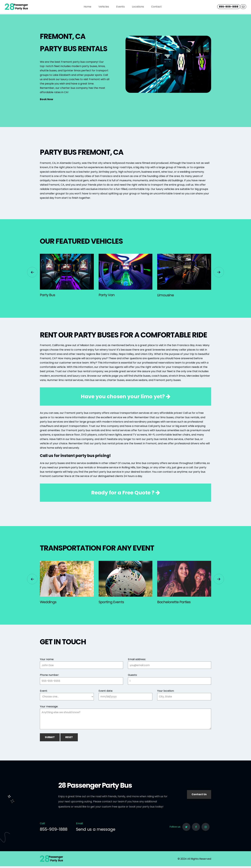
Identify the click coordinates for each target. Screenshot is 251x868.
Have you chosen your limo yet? (126, 396)
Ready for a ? (126, 493)
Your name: (47, 659)
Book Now (47, 99)
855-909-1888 (229, 7)
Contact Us (199, 796)
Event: (44, 691)
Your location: (166, 691)
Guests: (133, 675)
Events (120, 7)
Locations (138, 7)
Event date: (106, 691)
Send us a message (96, 831)
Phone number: (49, 675)
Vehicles (104, 7)
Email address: (137, 659)
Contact (156, 7)
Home (87, 7)
